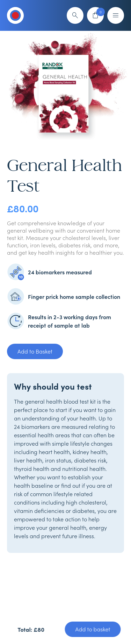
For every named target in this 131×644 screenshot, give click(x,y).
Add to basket (93, 629)
